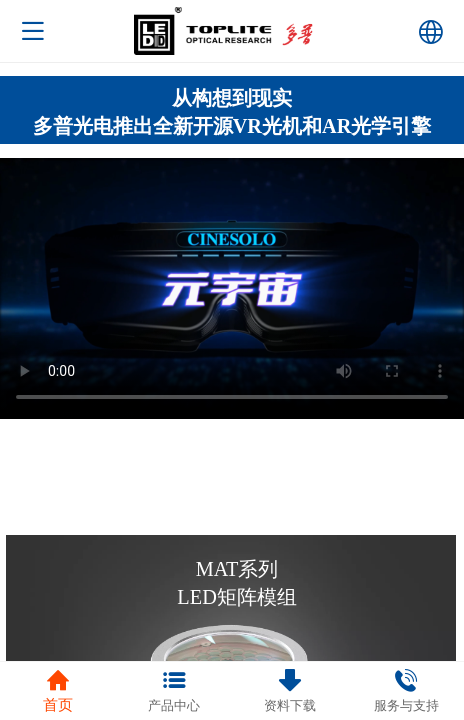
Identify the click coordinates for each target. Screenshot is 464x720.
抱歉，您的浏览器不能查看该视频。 (232, 288)
